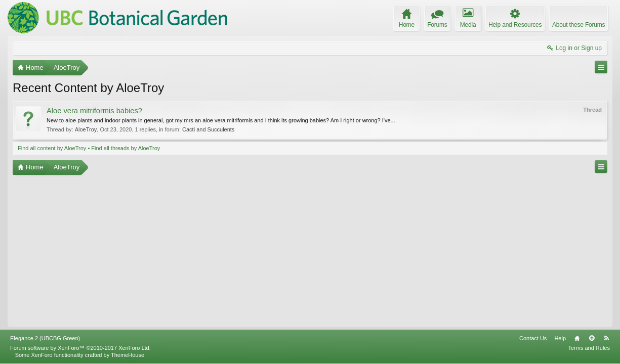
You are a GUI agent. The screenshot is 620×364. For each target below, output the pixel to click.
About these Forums (578, 25)
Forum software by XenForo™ (80, 348)
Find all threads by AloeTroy (126, 148)
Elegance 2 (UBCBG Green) (45, 338)
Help (560, 338)
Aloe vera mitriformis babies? (94, 111)
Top (592, 338)
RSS (606, 338)
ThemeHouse (128, 355)
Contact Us (533, 338)
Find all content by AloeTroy (52, 148)
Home (577, 338)
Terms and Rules (589, 348)
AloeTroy (86, 129)
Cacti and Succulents (208, 129)
